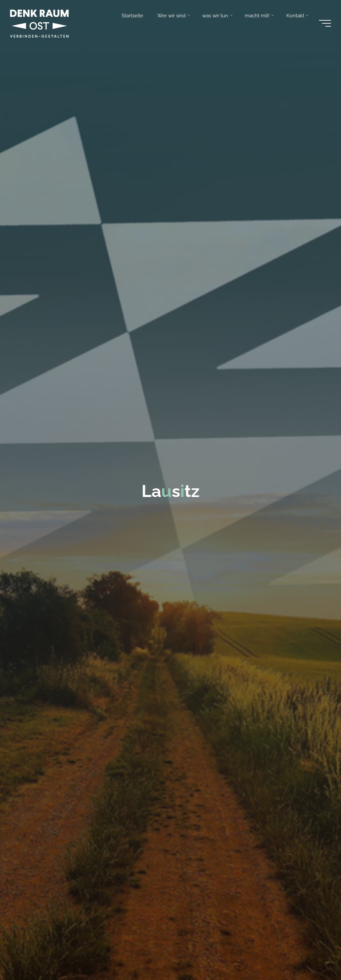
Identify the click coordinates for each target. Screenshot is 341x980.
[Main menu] (325, 23)
